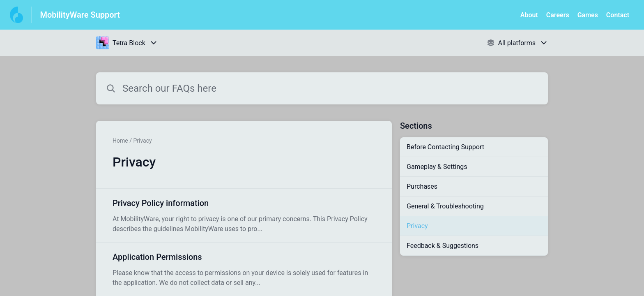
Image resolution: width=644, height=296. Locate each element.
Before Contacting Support (445, 147)
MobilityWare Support (80, 15)
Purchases (422, 186)
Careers (558, 15)
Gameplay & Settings (437, 167)
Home (120, 141)
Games (588, 15)
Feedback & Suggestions (443, 246)
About (529, 15)
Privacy (417, 226)
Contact (618, 15)
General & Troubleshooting (445, 206)
